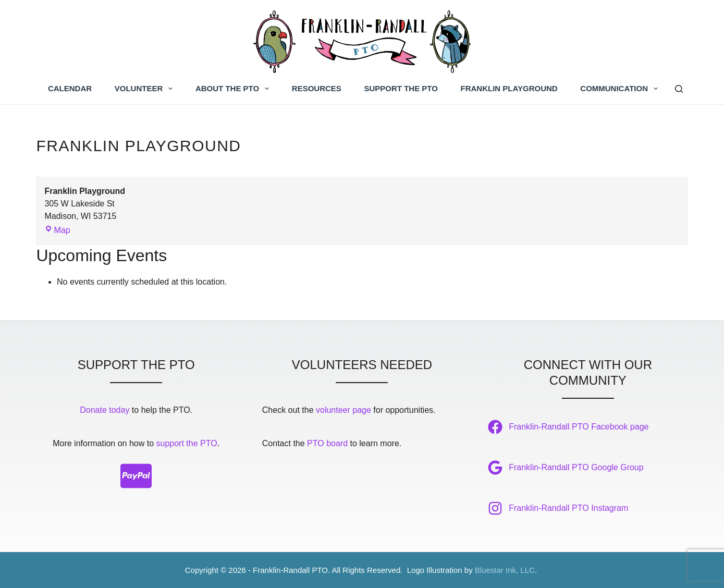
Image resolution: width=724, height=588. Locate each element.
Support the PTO (401, 88)
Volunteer (146, 89)
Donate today (105, 410)
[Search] (679, 89)
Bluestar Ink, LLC (505, 570)
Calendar (70, 88)
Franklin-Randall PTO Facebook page (579, 427)
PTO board (327, 443)
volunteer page (343, 410)
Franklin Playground (509, 88)
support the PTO (187, 443)
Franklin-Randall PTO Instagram (568, 508)
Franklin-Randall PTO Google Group (576, 467)
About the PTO (234, 89)
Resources (317, 88)
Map (57, 230)
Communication (621, 89)
